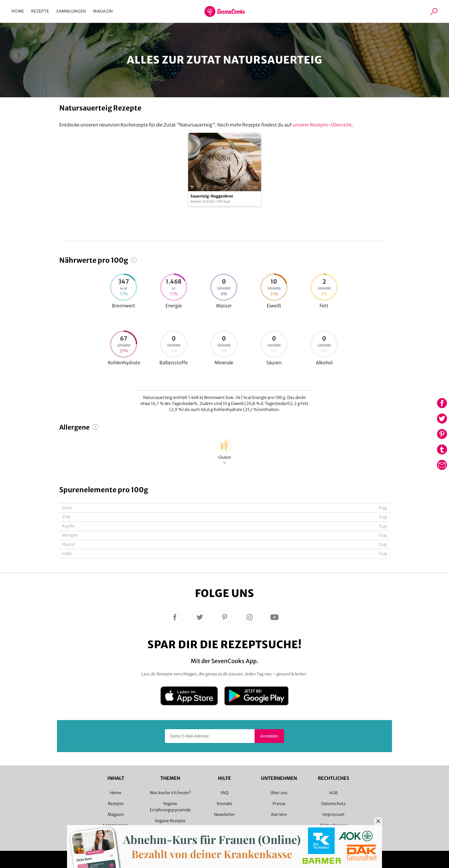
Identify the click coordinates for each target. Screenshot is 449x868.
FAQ (225, 793)
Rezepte (40, 11)
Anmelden (269, 736)
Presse (279, 804)
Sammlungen (71, 11)
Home (18, 11)
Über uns (279, 793)
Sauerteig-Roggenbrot (212, 196)
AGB (333, 793)
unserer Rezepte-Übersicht (322, 125)
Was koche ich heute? (170, 793)
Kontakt (224, 804)
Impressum (333, 814)
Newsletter (224, 814)
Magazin (103, 11)
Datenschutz (333, 804)
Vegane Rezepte (170, 821)
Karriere (279, 814)
